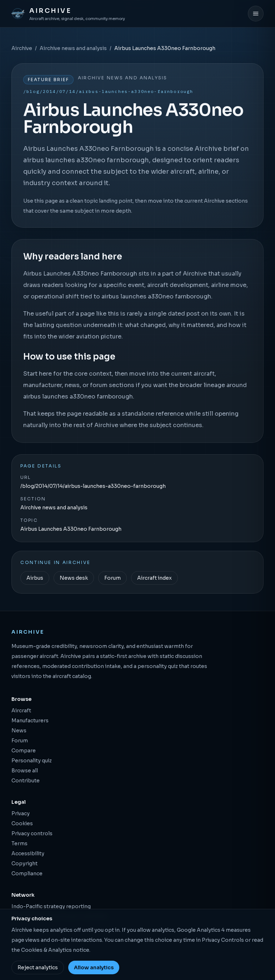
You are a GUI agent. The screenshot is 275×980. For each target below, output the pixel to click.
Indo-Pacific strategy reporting (51, 906)
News (19, 731)
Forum (112, 578)
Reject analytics (38, 967)
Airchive (22, 48)
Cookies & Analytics (46, 950)
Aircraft (21, 711)
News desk (74, 578)
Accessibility (28, 853)
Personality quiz (32, 761)
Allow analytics (94, 967)
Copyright (24, 863)
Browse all (25, 771)
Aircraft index (154, 578)
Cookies (22, 823)
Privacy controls (32, 833)
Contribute (26, 781)
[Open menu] (256, 14)
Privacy (21, 813)
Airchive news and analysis (73, 48)
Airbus (35, 578)
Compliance (27, 873)
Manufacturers (30, 721)
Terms (19, 843)
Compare (24, 751)
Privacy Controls (223, 940)
